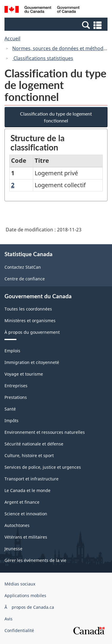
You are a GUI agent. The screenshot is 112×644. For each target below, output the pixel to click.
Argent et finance (22, 502)
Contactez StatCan (23, 267)
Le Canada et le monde (27, 490)
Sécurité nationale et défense (34, 444)
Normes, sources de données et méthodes (60, 48)
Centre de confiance (25, 279)
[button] (57, 25)
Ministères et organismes (30, 321)
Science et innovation (26, 514)
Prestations (16, 397)
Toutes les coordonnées (28, 309)
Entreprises (16, 386)
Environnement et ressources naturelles (45, 432)
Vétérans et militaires (26, 537)
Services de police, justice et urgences (43, 467)
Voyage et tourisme (24, 374)
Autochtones (17, 525)
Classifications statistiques (43, 58)
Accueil (12, 39)
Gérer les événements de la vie (35, 560)
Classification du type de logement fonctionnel (56, 117)
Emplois (12, 351)
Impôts (11, 421)
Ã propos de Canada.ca (29, 607)
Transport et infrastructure (32, 479)
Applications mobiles (25, 595)
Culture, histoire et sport (29, 455)
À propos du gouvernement (32, 332)
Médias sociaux (20, 584)
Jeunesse (13, 549)
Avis (9, 619)
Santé (10, 409)
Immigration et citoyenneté (32, 362)
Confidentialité (19, 630)
